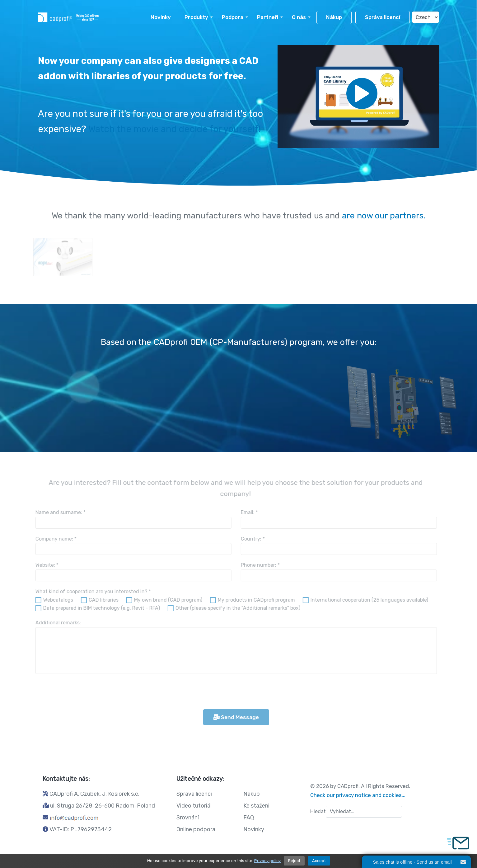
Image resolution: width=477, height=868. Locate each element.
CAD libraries (101, 600)
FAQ (249, 818)
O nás (299, 17)
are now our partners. (384, 216)
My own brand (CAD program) (165, 600)
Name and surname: (57, 512)
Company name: (53, 539)
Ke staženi (256, 806)
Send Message (233, 717)
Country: (250, 539)
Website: (44, 565)
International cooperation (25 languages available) (366, 600)
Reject (294, 861)
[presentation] (80, 692)
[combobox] (364, 812)
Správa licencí (383, 17)
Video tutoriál (194, 806)
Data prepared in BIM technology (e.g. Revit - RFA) (98, 608)
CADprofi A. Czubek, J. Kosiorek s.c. (94, 794)
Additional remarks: (55, 623)
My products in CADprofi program (253, 600)
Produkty (196, 17)
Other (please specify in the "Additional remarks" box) (235, 608)
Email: (246, 512)
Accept (319, 861)
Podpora (233, 17)
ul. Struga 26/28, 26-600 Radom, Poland (103, 806)
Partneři (268, 17)
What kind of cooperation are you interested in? (90, 591)
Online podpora (196, 829)
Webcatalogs (55, 600)
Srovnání (188, 818)
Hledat (318, 811)
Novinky (161, 17)
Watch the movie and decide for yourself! (174, 129)
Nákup (334, 17)
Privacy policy (267, 861)
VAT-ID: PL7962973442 (81, 829)
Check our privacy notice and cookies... (358, 795)
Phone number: (257, 565)
